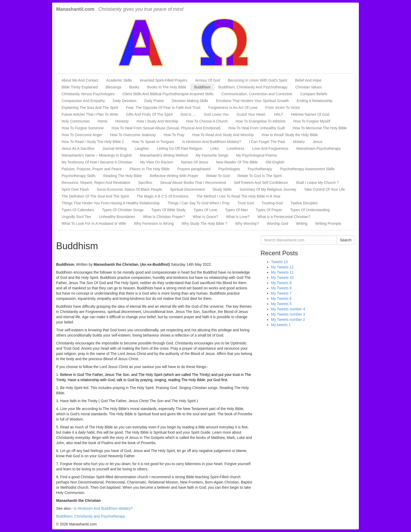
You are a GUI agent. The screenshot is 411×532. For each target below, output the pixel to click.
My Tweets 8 (281, 288)
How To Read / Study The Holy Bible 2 (93, 142)
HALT (278, 114)
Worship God (277, 224)
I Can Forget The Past (267, 142)
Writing (302, 224)
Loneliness (236, 148)
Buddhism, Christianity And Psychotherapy (253, 87)
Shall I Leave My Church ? (317, 183)
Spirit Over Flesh (75, 189)
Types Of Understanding (310, 210)
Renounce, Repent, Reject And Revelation (96, 183)
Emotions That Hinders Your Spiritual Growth (252, 101)
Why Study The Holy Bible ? (204, 224)
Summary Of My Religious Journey (268, 189)
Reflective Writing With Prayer (174, 176)
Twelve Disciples (304, 203)
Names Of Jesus (195, 162)
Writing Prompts (328, 224)
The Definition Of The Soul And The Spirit (95, 196)
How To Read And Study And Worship (223, 135)
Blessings (113, 87)
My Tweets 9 (281, 283)
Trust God (246, 203)
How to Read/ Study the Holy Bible (290, 135)
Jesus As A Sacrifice (78, 148)
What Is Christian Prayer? (164, 217)
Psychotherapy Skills (79, 176)
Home (102, 121)
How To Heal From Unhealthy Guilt (256, 128)
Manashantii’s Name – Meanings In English (97, 155)
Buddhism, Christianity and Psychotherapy (91, 516)
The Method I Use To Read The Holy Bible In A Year (238, 196)
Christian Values (309, 87)
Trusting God (272, 203)
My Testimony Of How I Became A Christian (97, 162)
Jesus (318, 142)
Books (134, 87)
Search (346, 240)
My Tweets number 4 (288, 309)
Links (215, 148)
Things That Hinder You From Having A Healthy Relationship (111, 203)
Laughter (142, 148)
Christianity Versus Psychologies (88, 94)
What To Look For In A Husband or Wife (94, 224)
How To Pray (174, 135)
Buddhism (202, 87)
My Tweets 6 (281, 299)
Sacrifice (145, 183)
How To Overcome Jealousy (133, 135)
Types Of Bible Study (168, 210)
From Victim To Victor (283, 108)
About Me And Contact (80, 80)
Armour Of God (207, 80)
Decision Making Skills (190, 101)
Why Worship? (247, 224)
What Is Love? (238, 217)
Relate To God (218, 176)
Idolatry (299, 142)
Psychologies (229, 169)
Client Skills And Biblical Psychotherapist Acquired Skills (168, 94)
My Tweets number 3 (288, 314)
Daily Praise (154, 101)
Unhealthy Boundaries (117, 217)
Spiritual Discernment (187, 189)
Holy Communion (76, 121)
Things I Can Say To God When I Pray (199, 203)
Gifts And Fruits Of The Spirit (149, 114)
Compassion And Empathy (83, 101)
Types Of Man (237, 210)
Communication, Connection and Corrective (257, 94)
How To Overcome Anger (82, 135)
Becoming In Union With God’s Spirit (257, 80)
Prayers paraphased (194, 169)
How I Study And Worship (157, 121)
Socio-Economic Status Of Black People (129, 189)
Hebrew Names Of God (310, 114)
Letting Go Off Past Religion (180, 148)
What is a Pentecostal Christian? (284, 217)
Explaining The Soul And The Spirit (90, 108)
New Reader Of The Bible (237, 162)
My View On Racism (157, 162)
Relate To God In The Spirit (259, 176)
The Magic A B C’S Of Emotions (163, 196)
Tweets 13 (279, 262)
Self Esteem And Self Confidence (261, 183)
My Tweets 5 (281, 304)
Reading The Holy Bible (123, 176)
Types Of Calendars (78, 210)
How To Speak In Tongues (153, 142)
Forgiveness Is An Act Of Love (233, 108)
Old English (275, 162)
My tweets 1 (281, 325)
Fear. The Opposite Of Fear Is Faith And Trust (163, 108)
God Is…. (188, 114)
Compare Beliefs (314, 94)
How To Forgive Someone (83, 128)
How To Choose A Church (207, 121)
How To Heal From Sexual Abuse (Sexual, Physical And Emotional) (166, 128)
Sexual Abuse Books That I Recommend (193, 183)
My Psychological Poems (257, 155)
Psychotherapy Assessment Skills (307, 169)
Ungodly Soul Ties (76, 217)
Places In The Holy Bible (150, 169)
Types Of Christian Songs (123, 210)
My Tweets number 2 (288, 320)
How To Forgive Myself (312, 121)
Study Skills (222, 189)
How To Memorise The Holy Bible (320, 128)
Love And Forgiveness (270, 148)
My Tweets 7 (281, 293)
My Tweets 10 (282, 278)
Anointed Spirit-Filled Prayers (163, 80)
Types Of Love (205, 210)
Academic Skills (119, 80)
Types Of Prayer (269, 210)
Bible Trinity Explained (80, 87)
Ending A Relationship (315, 101)
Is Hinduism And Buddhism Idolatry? (212, 142)
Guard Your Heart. (252, 114)
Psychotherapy (260, 169)
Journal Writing (114, 148)
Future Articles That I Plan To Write (90, 114)
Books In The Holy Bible (167, 87)
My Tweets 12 (282, 267)
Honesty (122, 121)
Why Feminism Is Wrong (154, 224)
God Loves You (216, 114)
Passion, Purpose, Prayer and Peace (92, 169)
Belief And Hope (308, 80)
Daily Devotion (125, 101)
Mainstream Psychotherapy (318, 148)
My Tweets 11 (282, 272)
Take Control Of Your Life (325, 189)
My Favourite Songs (212, 155)
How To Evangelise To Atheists (261, 121)
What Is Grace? (205, 217)
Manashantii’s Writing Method (164, 155)
